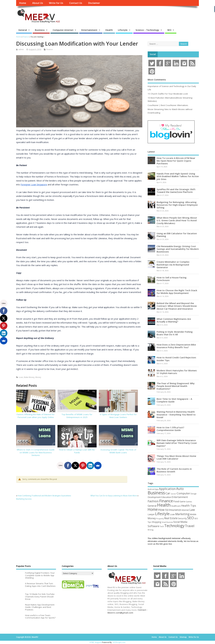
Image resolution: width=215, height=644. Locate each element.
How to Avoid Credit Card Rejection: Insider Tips (176, 359)
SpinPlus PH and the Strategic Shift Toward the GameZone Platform (176, 191)
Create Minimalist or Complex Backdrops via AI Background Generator (173, 264)
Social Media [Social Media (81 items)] (180, 522)
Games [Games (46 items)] (189, 502)
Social (153, 54)
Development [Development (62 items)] (154, 497)
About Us (38, 3)
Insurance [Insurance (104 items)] (175, 510)
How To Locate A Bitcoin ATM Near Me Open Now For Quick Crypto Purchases (176, 161)
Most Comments (157, 80)
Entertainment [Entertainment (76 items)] (180, 497)
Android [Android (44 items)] (151, 489)
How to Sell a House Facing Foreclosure (172, 279)
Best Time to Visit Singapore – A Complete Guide (174, 400)
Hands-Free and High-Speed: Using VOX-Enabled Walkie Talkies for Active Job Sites (178, 176)
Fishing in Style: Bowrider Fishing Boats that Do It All (175, 333)
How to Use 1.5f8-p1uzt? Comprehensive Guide (170, 429)
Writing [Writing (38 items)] (150, 530)
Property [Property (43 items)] (160, 519)
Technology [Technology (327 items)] (174, 526)
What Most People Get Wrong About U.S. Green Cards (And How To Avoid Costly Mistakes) (177, 220)
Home (23, 3)
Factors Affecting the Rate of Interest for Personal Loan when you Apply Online (36, 416)
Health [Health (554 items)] (164, 505)
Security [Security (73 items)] (182, 518)
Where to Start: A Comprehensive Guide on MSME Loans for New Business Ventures (36, 453)
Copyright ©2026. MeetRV (27, 637)
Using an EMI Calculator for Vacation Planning (177, 235)
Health (109, 30)
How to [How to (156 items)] (163, 510)
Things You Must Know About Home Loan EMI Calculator (176, 457)
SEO (169, 30)
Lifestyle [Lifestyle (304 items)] (162, 514)
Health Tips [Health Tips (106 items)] (189, 506)
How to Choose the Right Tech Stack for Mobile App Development (177, 292)
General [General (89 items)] (152, 506)
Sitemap (183, 637)
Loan (21, 377)
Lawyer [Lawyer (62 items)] (151, 514)
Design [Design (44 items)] (194, 494)
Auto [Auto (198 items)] (180, 489)
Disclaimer (94, 3)
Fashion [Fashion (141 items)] (153, 501)
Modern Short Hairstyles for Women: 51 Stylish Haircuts (177, 372)
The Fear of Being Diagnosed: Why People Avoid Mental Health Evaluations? (176, 386)
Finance (49, 49)
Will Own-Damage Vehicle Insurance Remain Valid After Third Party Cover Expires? (177, 443)
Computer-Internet (63, 30)
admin (21, 49)
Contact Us (76, 3)
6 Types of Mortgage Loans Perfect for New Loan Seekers (118, 416)
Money (38, 377)
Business (40, 30)
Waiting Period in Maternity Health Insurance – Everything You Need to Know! (176, 414)
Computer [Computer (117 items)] (183, 493)
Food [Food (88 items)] (176, 501)
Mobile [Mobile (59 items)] (193, 514)
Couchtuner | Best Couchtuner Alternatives (168, 105)
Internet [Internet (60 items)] (185, 510)
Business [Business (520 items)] (156, 493)
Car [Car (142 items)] (168, 493)
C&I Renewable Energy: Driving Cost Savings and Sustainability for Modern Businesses (178, 249)
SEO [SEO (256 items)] (191, 518)
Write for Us (56, 3)
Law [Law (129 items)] (192, 510)
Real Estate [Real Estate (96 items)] (171, 518)
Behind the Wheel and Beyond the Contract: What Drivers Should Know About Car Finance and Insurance (177, 306)
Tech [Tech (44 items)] (162, 526)
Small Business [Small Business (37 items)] (167, 522)
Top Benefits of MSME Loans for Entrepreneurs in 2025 (77, 416)
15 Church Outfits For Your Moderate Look (168, 94)
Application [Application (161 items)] (167, 489)
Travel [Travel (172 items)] (190, 526)
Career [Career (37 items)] (173, 494)
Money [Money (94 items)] (152, 518)
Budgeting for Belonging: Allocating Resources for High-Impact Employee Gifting (177, 205)
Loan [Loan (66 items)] (172, 514)
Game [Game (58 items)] (183, 501)
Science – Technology (147, 30)
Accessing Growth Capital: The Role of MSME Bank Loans (118, 451)
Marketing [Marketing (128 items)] (182, 514)
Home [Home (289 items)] (153, 509)
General (23, 30)
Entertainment (89, 30)
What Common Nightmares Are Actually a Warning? (174, 320)
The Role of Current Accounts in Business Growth (174, 470)
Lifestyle (123, 30)
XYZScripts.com (119, 642)
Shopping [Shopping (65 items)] (157, 522)
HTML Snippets (96, 642)
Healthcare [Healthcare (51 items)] (176, 506)
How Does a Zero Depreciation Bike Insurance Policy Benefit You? (176, 346)
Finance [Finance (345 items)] (166, 501)
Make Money (29, 377)
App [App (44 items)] (157, 489)
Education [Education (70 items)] (166, 497)
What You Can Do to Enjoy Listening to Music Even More (114, 496)
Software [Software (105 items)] (153, 526)
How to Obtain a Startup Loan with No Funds (77, 451)
